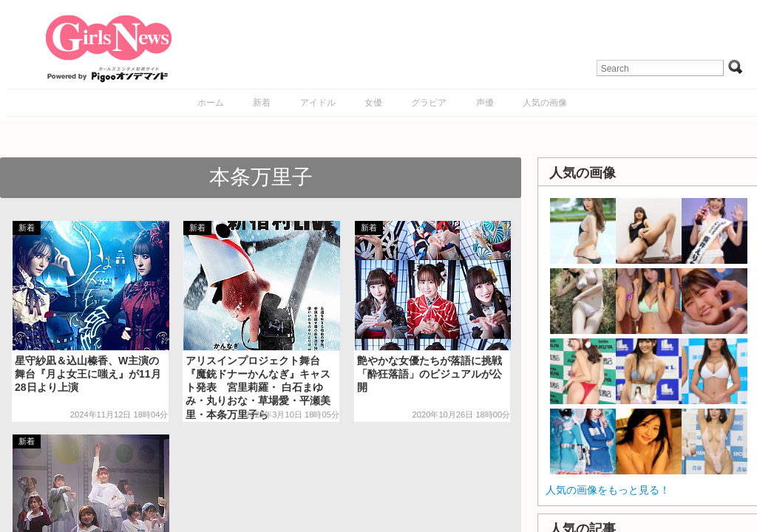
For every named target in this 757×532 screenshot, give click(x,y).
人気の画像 (545, 103)
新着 (262, 103)
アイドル (318, 103)
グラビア (429, 103)
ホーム (211, 103)
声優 (485, 103)
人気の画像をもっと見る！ (608, 490)
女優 (373, 103)
